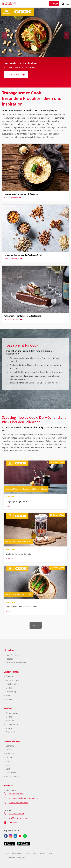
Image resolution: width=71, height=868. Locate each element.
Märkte (9, 717)
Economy (10, 746)
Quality (9, 750)
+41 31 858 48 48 (16, 813)
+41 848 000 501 (16, 794)
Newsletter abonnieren (16, 663)
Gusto (8, 695)
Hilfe (50, 854)
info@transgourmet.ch (19, 818)
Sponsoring (11, 692)
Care (8, 765)
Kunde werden (12, 713)
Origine (9, 757)
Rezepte (9, 659)
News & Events (12, 655)
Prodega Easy (12, 732)
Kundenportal (12, 724)
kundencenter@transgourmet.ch (23, 798)
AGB (8, 854)
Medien (9, 688)
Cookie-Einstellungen (15, 857)
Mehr (8, 506)
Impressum (17, 854)
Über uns (10, 676)
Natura (9, 761)
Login (56, 4)
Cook (8, 769)
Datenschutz (30, 854)
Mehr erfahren (16, 74)
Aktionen (10, 721)
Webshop (10, 728)
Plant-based (11, 773)
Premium (10, 753)
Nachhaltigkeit (12, 684)
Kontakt (9, 699)
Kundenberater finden (18, 803)
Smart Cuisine (12, 776)
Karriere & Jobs (12, 680)
